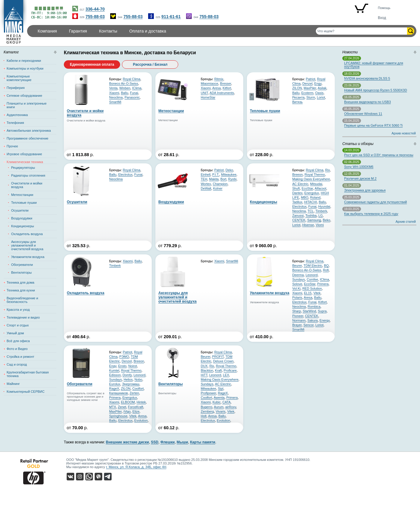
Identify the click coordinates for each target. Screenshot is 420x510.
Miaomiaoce (210, 83)
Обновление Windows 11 (363, 114)
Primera (323, 284)
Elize (136, 411)
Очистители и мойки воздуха (27, 185)
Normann (299, 320)
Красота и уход (18, 310)
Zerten (134, 393)
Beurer (297, 266)
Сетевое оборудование (24, 96)
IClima (137, 88)
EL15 (308, 293)
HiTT (204, 375)
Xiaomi (114, 93)
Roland (315, 197)
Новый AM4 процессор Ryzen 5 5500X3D (376, 90)
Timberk (321, 211)
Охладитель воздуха (27, 234)
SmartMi (115, 102)
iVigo (127, 411)
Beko (327, 220)
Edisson (115, 375)
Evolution (141, 420)
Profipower (208, 393)
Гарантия (78, 31)
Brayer (297, 325)
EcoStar (307, 188)
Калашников (119, 393)
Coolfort (138, 389)
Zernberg (207, 411)
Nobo (138, 379)
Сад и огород (17, 364)
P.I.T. (216, 175)
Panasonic (132, 97)
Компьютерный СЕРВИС (26, 392)
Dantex (297, 193)
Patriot (311, 79)
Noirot (133, 366)
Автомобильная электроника (29, 131)
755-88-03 (95, 17)
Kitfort (227, 88)
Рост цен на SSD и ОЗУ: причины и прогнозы (379, 155)
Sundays (299, 279)
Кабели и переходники (24, 61)
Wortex (206, 184)
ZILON (297, 88)
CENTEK (299, 220)
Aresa (216, 88)
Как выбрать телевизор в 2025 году (371, 214)
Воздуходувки (22, 218)
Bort (223, 179)
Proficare (230, 370)
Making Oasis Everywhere (311, 179)
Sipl (221, 389)
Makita (214, 179)
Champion (220, 184)
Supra (322, 311)
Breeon (298, 175)
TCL (310, 211)
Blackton (207, 370)
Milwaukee (229, 175)
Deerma (298, 275)
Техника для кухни (21, 290)
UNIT (204, 93)
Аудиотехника (17, 115)
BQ (326, 266)
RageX (114, 389)
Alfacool (320, 188)
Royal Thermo (315, 175)
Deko (229, 170)
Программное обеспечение (28, 138)
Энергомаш (131, 384)
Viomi (320, 225)
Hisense (308, 225)
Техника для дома (20, 282)
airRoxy (231, 407)
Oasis (319, 93)
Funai (134, 93)
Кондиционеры (23, 226)
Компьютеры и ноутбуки (25, 68)
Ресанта (299, 97)
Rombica (314, 307)
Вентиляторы (21, 272)
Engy (318, 83)
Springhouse (118, 416)
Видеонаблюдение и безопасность (22, 300)
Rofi (326, 270)
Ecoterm (307, 93)
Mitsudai (316, 184)
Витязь (298, 102)
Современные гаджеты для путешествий (375, 202)
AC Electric (300, 184)
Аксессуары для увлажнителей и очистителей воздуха (27, 245)
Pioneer (298, 316)
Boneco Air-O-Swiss (124, 83)
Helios (128, 379)
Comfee (313, 279)
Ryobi (232, 179)
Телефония (15, 123)
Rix (328, 170)
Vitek (317, 293)
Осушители (20, 210)
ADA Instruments (222, 93)
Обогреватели (22, 265)
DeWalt (206, 188)
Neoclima (116, 97)
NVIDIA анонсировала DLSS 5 (367, 78)
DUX (204, 366)
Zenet (122, 407)
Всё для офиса (18, 341)
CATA (227, 402)
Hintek (141, 402)
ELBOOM (128, 402)
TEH (204, 179)
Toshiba (311, 216)
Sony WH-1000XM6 (359, 167)
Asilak (322, 88)
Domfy (127, 375)
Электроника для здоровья (365, 190)
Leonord (312, 275)
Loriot (321, 97)
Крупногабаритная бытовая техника (28, 374)
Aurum (219, 407)
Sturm (311, 97)
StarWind (309, 311)
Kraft (218, 370)
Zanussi (298, 216)
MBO (305, 197)
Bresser (226, 83)
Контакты (108, 31)
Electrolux (125, 175)
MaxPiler (310, 88)
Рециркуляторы (23, 168)
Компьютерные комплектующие (19, 78)
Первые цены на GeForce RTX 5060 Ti (373, 125)
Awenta (219, 398)
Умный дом (15, 333)
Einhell (206, 175)
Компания (47, 31)
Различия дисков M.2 (360, 178)
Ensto (122, 366)
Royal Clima (132, 79)
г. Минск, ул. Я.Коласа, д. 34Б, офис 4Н (136, 467)
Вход (382, 18)
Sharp (297, 311)
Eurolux (115, 384)
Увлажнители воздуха (28, 257)
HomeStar (208, 97)
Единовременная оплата (92, 65)
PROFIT (218, 357)
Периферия (16, 88)
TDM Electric (313, 266)
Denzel (307, 83)
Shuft (296, 188)
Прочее (12, 146)
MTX (113, 407)
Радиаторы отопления (28, 175)
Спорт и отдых (18, 325)
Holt (204, 416)
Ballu (125, 93)
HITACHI (310, 202)
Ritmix (219, 79)
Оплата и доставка (148, 31)
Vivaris (220, 411)
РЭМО (124, 357)
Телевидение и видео (23, 317)
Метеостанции (22, 195)
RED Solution (312, 288)
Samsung (314, 220)
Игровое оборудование (24, 154)
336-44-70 (95, 9)
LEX (226, 375)
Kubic (217, 402)
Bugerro (207, 407)
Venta (114, 88)
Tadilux (297, 202)
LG (320, 216)
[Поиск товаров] (361, 31)
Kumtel (114, 370)
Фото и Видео (17, 349)
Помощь (384, 8)
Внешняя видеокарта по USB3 (367, 102)
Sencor (309, 325)
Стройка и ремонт (20, 357)
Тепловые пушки (24, 203)
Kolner (218, 188)
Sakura (313, 320)
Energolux (312, 193)
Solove (297, 284)
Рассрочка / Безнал (150, 65)
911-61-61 (171, 17)
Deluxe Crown (223, 361)
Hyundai (324, 206)
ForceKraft (135, 407)
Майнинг (13, 384)
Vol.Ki (297, 288)
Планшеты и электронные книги (27, 105)
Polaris (297, 297)
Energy (324, 320)
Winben (125, 88)
